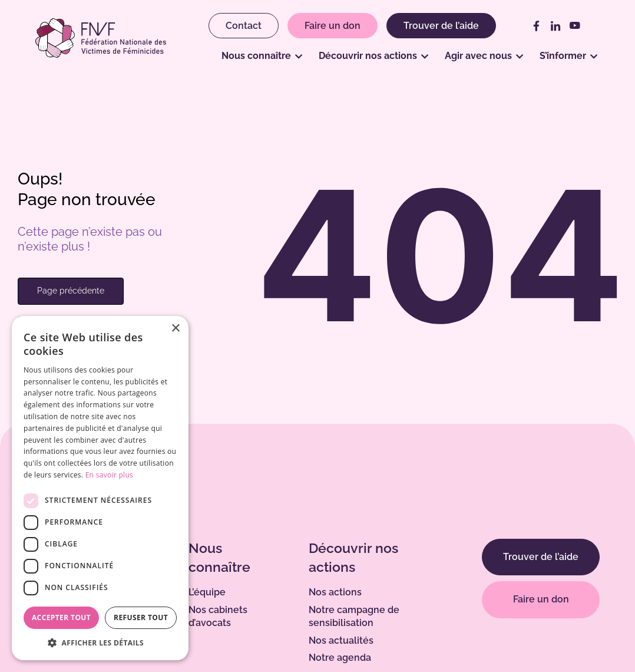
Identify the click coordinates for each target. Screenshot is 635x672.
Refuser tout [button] (141, 617)
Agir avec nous (478, 56)
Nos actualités (341, 640)
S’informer (563, 56)
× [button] (175, 329)
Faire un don (333, 26)
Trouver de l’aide (441, 26)
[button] (100, 643)
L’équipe (207, 592)
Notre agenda (340, 658)
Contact (244, 26)
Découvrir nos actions (368, 56)
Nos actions (335, 592)
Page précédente (71, 291)
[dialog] (100, 488)
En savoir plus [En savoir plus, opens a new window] (109, 475)
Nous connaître (256, 56)
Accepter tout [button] (61, 617)
